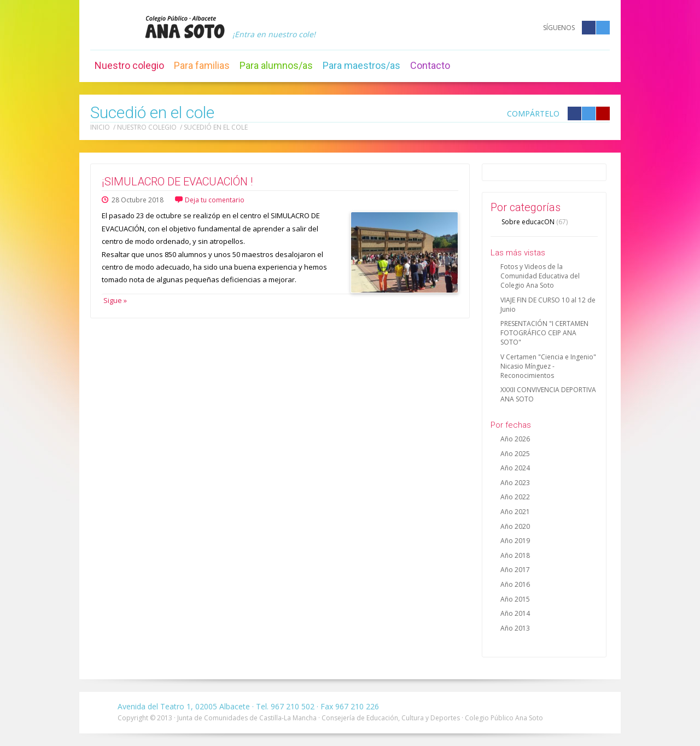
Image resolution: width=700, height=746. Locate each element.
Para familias (202, 65)
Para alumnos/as (276, 65)
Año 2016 (515, 584)
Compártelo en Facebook (574, 113)
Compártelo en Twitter (589, 113)
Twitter (603, 28)
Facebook (589, 28)
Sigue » (114, 300)
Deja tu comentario (215, 200)
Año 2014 (515, 613)
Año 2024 (515, 468)
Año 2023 (515, 483)
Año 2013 (515, 628)
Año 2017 (515, 570)
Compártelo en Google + (603, 113)
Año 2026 (515, 439)
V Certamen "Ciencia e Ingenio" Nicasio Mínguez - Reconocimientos (548, 366)
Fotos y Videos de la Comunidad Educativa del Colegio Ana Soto (540, 276)
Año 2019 (515, 541)
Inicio (100, 127)
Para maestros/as (361, 65)
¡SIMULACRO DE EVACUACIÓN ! (177, 182)
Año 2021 (515, 512)
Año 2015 (515, 599)
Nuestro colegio (129, 65)
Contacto (430, 65)
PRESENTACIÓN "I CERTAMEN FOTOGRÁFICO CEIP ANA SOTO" (544, 333)
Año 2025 (515, 454)
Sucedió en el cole (216, 127)
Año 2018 (515, 555)
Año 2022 (515, 497)
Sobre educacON (535, 222)
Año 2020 (515, 526)
